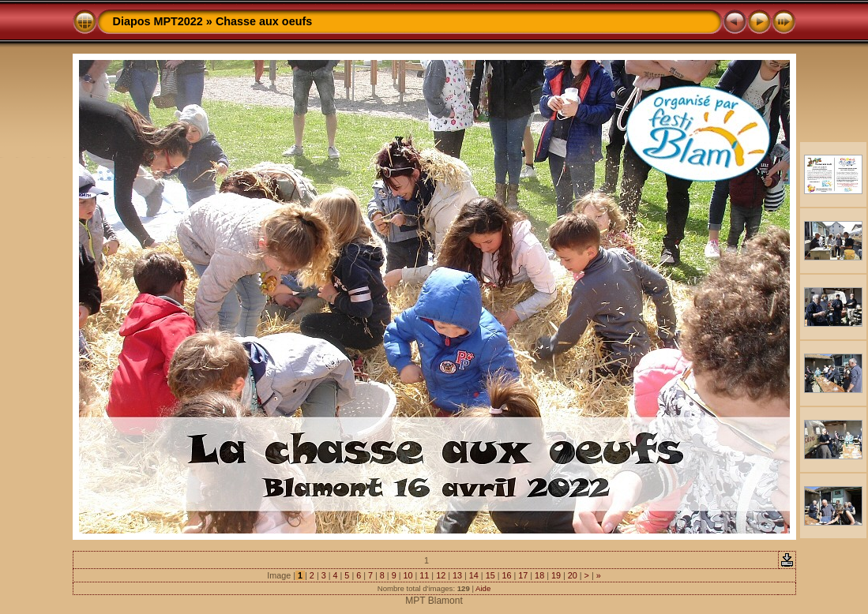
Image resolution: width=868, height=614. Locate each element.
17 (523, 575)
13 (457, 575)
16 (506, 575)
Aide (483, 588)
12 (441, 575)
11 (424, 575)
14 (474, 575)
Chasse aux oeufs (264, 21)
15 (490, 575)
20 (573, 575)
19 (556, 575)
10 (408, 575)
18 (539, 575)
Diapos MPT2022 (158, 21)
